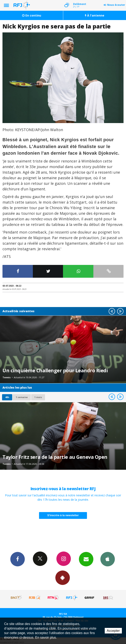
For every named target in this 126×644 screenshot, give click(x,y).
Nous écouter (116, 5)
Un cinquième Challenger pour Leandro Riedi (55, 370)
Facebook (18, 559)
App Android (63, 578)
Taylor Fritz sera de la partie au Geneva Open (55, 457)
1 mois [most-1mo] (38, 397)
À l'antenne (95, 15)
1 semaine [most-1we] (22, 397)
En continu (32, 15)
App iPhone (108, 559)
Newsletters (86, 559)
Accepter (113, 631)
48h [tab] (7, 397)
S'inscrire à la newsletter (63, 515)
